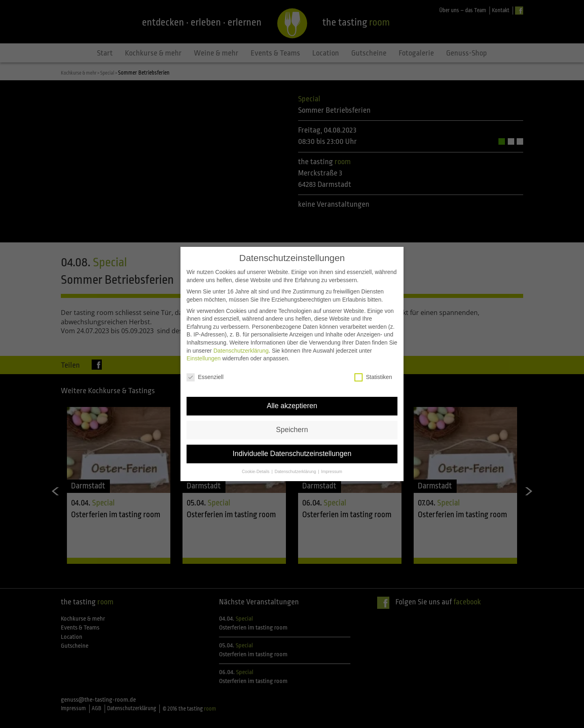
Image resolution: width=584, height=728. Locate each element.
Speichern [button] (292, 412)
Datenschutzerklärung (241, 333)
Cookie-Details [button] (256, 454)
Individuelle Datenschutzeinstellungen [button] (292, 436)
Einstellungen (204, 341)
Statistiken (373, 359)
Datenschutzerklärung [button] (296, 454)
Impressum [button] (332, 454)
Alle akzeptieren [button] (292, 388)
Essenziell (205, 359)
